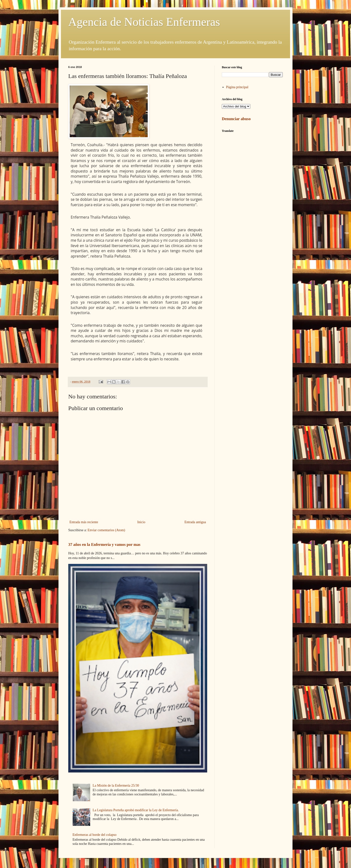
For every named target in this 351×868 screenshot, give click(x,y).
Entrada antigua (195, 522)
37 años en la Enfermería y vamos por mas (104, 545)
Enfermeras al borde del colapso (95, 835)
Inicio (141, 522)
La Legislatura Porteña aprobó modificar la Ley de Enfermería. (136, 810)
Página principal (237, 87)
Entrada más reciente (84, 522)
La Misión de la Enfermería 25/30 (116, 786)
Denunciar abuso (236, 119)
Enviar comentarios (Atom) (106, 530)
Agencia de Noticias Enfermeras (144, 22)
